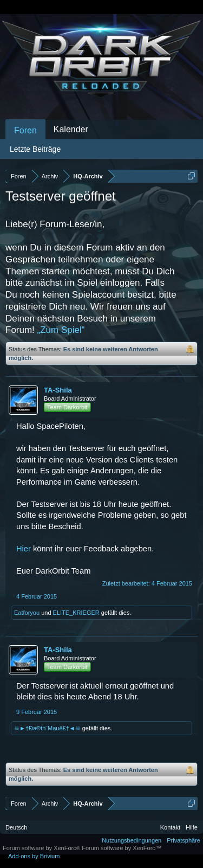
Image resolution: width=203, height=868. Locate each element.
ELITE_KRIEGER (76, 613)
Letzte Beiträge (35, 149)
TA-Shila (58, 390)
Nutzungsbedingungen (132, 840)
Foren (25, 130)
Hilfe (192, 827)
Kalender (71, 129)
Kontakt (170, 827)
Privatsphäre (184, 840)
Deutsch (16, 827)
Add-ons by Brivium (34, 856)
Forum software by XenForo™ (122, 848)
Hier (24, 549)
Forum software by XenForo (42, 848)
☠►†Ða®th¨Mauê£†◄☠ (47, 728)
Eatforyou (27, 613)
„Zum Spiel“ (61, 330)
